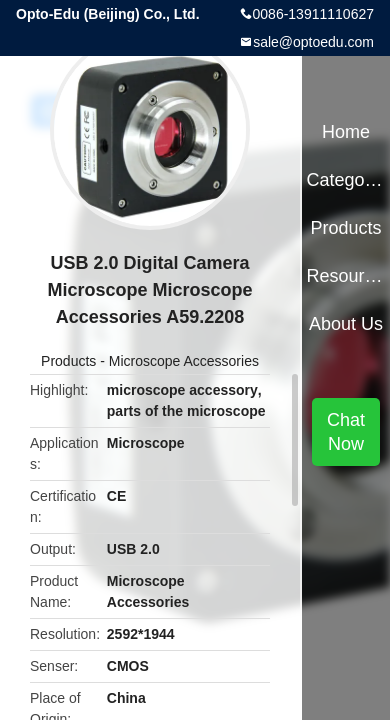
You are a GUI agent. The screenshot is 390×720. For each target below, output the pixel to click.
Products (68, 361)
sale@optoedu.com (313, 42)
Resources (345, 276)
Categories (345, 180)
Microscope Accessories (184, 361)
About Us (346, 324)
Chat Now (346, 432)
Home (346, 132)
